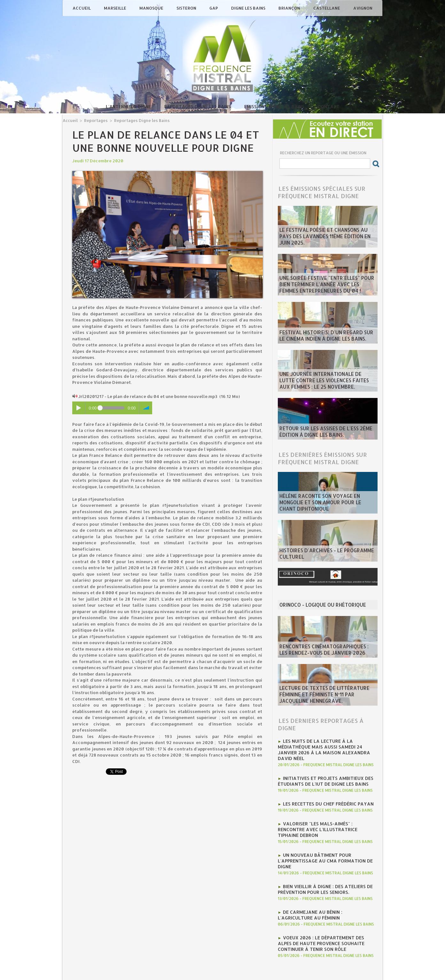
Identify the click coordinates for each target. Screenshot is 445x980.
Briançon (290, 8)
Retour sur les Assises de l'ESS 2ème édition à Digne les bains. (320, 433)
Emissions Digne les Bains (275, 106)
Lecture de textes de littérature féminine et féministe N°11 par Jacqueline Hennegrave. (326, 696)
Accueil (82, 8)
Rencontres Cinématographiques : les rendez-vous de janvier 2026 (323, 651)
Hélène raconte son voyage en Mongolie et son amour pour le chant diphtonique (327, 507)
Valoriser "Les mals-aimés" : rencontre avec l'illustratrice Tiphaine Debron (325, 816)
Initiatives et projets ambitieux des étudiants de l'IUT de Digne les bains (322, 773)
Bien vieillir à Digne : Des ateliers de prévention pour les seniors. (322, 870)
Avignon (363, 8)
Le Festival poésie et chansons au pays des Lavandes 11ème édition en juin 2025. (326, 241)
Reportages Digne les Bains (198, 106)
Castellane (327, 8)
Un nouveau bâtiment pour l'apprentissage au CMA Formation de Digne (321, 843)
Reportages (94, 120)
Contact (329, 106)
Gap (214, 8)
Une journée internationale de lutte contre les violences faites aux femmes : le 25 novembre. (326, 382)
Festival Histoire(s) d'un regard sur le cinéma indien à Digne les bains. (324, 337)
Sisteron (187, 8)
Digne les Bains (249, 8)
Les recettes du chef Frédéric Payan (325, 794)
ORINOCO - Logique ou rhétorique (318, 605)
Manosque (152, 8)
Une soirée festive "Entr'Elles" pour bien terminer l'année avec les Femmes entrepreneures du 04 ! (326, 286)
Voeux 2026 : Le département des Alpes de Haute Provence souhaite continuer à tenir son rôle (326, 921)
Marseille (116, 8)
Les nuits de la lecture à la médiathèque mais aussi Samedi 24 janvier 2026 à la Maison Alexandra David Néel (326, 746)
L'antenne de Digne (129, 106)
